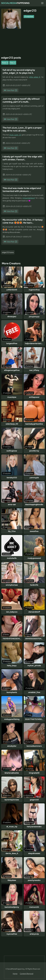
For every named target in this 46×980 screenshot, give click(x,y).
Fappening (15, 3)
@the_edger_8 (35, 77)
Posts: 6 (5, 63)
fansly (7, 635)
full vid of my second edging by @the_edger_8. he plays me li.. (19, 71)
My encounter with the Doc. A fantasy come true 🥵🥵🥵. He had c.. (23, 221)
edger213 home (8, 252)
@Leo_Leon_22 (15, 135)
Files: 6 (13, 63)
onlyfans (30, 17)
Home (15, 974)
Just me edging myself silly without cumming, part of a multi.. (21, 100)
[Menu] (42, 3)
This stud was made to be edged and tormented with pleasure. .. (22, 190)
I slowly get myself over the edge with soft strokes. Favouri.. (22, 158)
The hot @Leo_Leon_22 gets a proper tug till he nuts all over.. (22, 129)
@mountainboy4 (29, 198)
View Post (10, 90)
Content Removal (27, 974)
